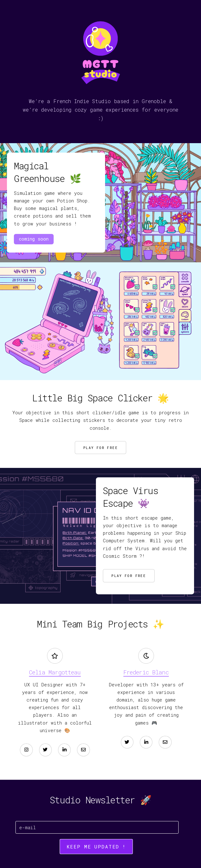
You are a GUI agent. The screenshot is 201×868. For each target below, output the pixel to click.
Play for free (100, 448)
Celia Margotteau (55, 672)
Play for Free (129, 576)
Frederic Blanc (146, 672)
